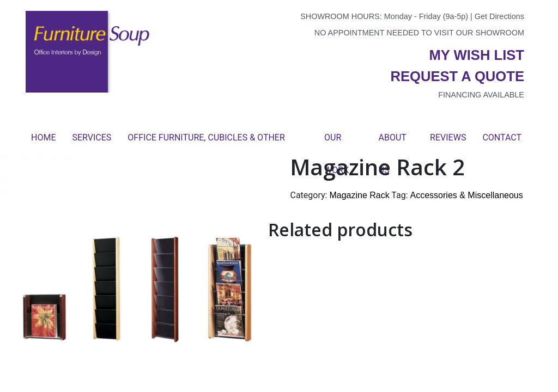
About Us (393, 143)
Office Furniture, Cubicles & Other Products (206, 143)
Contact (502, 137)
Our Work (336, 143)
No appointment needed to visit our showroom (419, 33)
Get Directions (499, 16)
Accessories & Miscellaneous (467, 195)
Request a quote (457, 76)
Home (43, 137)
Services (92, 137)
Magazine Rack (359, 195)
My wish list (477, 55)
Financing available (481, 95)
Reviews (448, 137)
